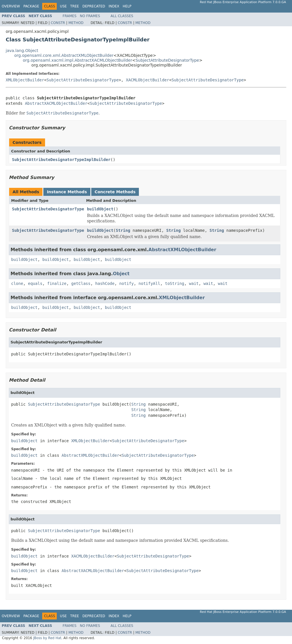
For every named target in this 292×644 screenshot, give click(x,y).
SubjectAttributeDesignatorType (167, 60)
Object (121, 274)
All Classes (122, 16)
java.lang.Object (22, 51)
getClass (81, 283)
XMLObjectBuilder (25, 80)
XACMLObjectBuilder (147, 80)
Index (114, 6)
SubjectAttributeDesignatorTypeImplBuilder (61, 160)
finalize (57, 283)
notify (126, 283)
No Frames (90, 16)
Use (63, 6)
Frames (70, 16)
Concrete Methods (115, 192)
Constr (58, 23)
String (123, 230)
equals (35, 283)
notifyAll (149, 283)
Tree (75, 6)
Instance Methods (67, 192)
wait (194, 283)
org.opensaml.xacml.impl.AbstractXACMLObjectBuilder (77, 60)
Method (76, 23)
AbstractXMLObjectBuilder (182, 250)
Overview (11, 6)
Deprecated (94, 6)
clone (17, 283)
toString (175, 283)
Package (31, 6)
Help (127, 6)
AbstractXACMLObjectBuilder (56, 103)
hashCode (105, 283)
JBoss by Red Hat (47, 638)
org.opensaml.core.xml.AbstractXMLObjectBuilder (64, 55)
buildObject (100, 209)
